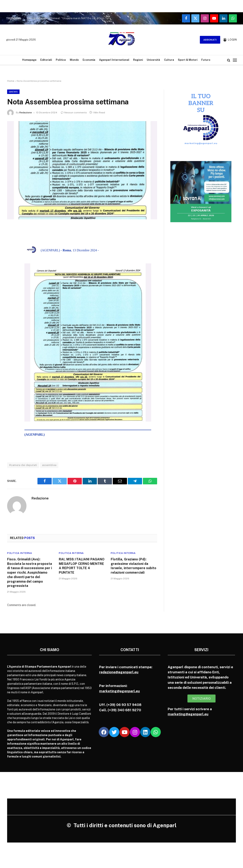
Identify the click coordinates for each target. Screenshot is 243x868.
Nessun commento (74, 113)
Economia (89, 60)
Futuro (206, 60)
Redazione (26, 113)
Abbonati (210, 40)
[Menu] (235, 60)
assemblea (49, 465)
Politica (61, 60)
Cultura (169, 60)
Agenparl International (114, 60)
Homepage (29, 60)
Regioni (138, 60)
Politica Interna (20, 553)
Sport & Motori (188, 60)
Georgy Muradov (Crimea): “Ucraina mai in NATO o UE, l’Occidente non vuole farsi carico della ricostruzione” (68, 18)
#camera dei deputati (23, 465)
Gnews (13, 92)
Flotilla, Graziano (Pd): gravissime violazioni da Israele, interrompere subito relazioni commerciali (134, 566)
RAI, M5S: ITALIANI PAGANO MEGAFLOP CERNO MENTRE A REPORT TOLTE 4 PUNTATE (82, 566)
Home (11, 81)
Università (153, 60)
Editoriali (46, 60)
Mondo (74, 60)
